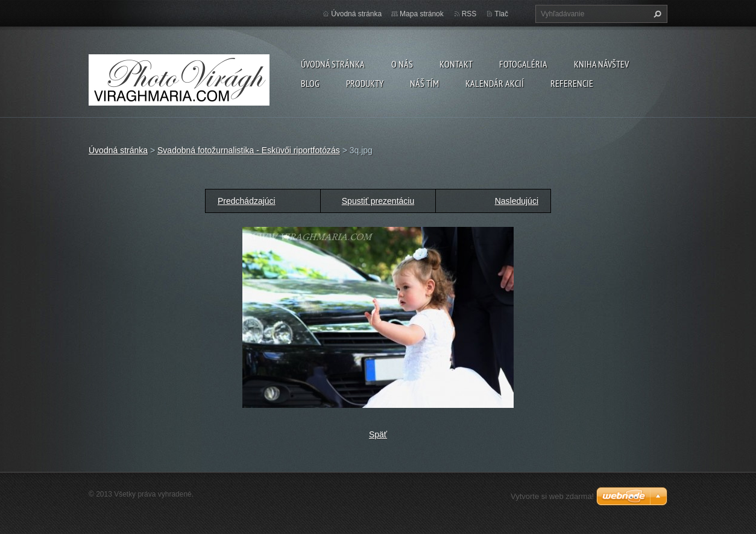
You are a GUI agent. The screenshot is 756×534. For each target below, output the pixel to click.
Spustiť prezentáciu (378, 201)
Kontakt (456, 64)
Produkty (365, 83)
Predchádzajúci (247, 201)
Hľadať (656, 14)
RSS (469, 14)
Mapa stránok (422, 14)
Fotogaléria (523, 64)
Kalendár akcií (495, 83)
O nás (402, 64)
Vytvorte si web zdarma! (552, 496)
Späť (378, 434)
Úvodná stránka (333, 64)
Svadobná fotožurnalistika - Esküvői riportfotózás (249, 150)
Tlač (501, 14)
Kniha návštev (601, 64)
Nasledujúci (517, 201)
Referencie (572, 83)
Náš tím (424, 83)
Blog (310, 83)
